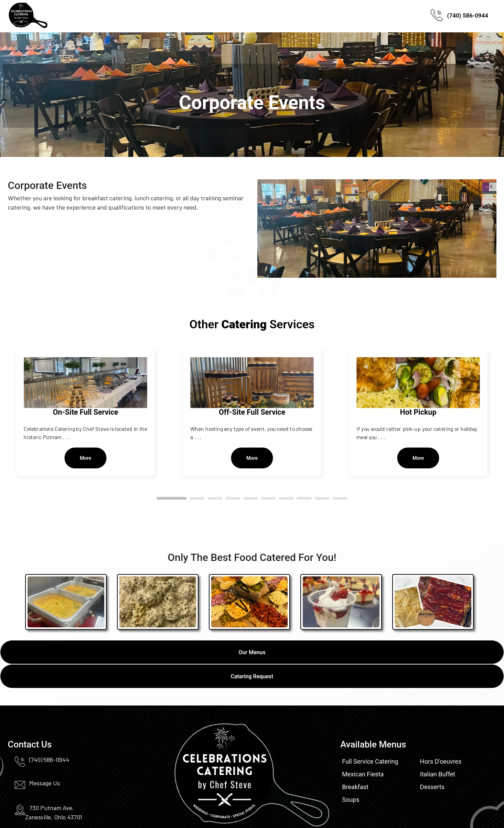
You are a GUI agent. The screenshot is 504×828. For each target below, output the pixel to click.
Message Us (45, 783)
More (86, 458)
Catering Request (252, 676)
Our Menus (252, 652)
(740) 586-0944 (459, 16)
